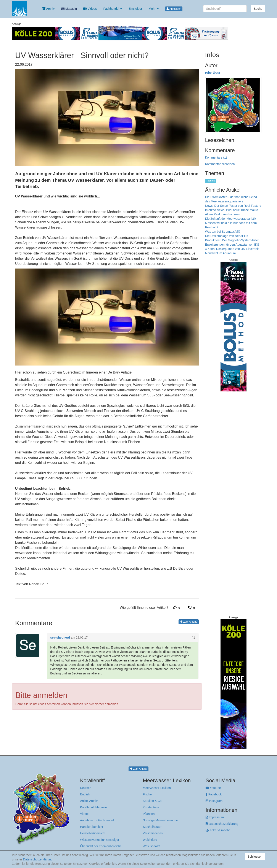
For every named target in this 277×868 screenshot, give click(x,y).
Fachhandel (113, 9)
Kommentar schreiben (220, 164)
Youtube (213, 788)
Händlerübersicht (92, 827)
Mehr (154, 9)
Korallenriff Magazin (93, 807)
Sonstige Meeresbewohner (161, 820)
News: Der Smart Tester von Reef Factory (233, 206)
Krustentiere (151, 807)
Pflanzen (149, 814)
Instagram (214, 801)
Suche (258, 9)
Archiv (48, 9)
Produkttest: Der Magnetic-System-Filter (232, 240)
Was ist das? (151, 846)
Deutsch (86, 788)
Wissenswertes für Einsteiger (100, 840)
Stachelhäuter (152, 827)
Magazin (69, 9)
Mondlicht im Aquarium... (222, 253)
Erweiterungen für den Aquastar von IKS (232, 245)
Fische (147, 794)
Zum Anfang (188, 622)
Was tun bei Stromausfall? (223, 232)
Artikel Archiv (89, 801)
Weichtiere (150, 840)
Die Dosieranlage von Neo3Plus (227, 236)
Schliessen (255, 857)
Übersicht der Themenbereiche (101, 846)
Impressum (215, 817)
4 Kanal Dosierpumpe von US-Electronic (232, 249)
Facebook (214, 794)
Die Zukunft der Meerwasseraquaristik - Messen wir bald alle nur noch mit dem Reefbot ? (232, 223)
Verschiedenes (153, 833)
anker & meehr (218, 830)
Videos (90, 9)
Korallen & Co (152, 801)
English (85, 794)
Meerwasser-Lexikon (157, 788)
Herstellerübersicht (93, 833)
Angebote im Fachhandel (97, 820)
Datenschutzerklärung (222, 824)
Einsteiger (135, 9)
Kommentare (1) (216, 157)
